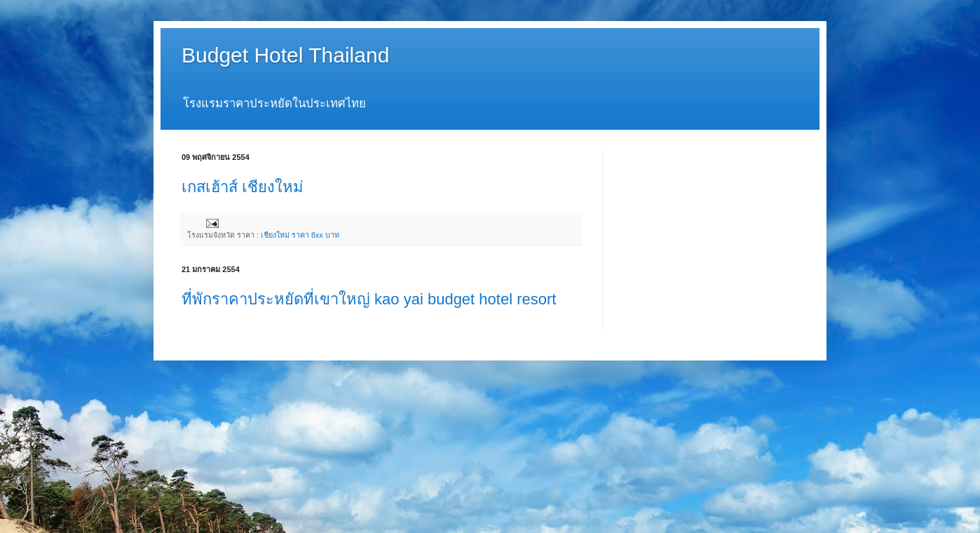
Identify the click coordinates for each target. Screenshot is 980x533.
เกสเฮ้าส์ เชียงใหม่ (243, 187)
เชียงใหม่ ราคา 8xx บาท (300, 235)
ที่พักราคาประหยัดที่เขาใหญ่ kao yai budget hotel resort (369, 299)
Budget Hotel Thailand (285, 55)
